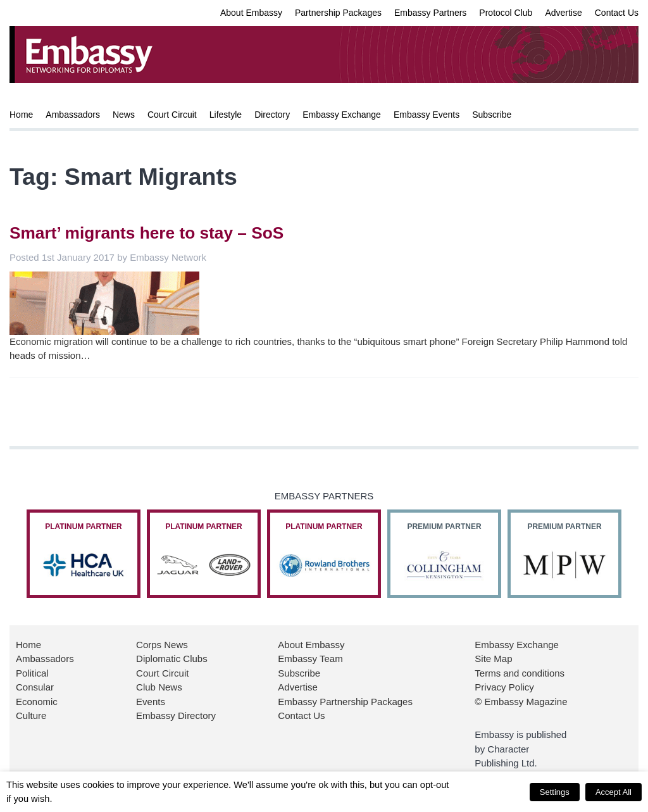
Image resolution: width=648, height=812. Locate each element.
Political (32, 673)
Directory (272, 115)
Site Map (493, 659)
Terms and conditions (520, 673)
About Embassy (251, 13)
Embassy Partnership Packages (345, 702)
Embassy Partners (430, 13)
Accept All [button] (614, 792)
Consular (35, 687)
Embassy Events (427, 115)
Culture (31, 715)
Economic (37, 702)
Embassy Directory (176, 715)
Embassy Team (310, 659)
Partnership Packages (338, 13)
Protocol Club (506, 13)
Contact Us (617, 13)
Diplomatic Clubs (172, 659)
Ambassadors (73, 115)
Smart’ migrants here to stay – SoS (146, 233)
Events (151, 702)
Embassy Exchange (342, 115)
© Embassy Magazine (521, 702)
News (124, 115)
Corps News (162, 645)
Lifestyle (226, 115)
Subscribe (492, 115)
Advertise (563, 13)
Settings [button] (555, 792)
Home (21, 115)
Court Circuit (172, 115)
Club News (159, 687)
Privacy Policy (504, 687)
